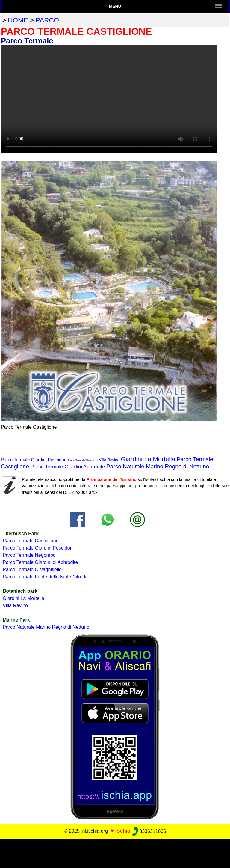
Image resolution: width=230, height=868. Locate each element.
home (18, 20)
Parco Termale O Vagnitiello (32, 570)
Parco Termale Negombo (83, 460)
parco (47, 20)
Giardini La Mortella (148, 459)
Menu (115, 6)
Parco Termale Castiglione (31, 541)
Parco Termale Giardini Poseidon (34, 459)
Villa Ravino (109, 460)
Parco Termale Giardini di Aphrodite (40, 562)
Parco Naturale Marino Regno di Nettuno (158, 466)
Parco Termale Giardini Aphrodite (68, 467)
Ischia (123, 831)
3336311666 (149, 831)
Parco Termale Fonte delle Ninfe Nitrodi (44, 577)
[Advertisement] (115, 852)
